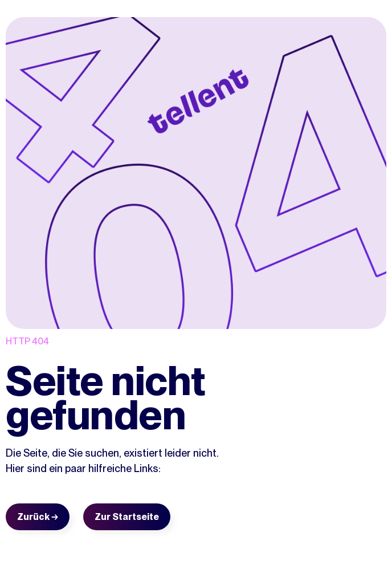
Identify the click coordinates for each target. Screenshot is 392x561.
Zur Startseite (127, 517)
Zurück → (38, 517)
